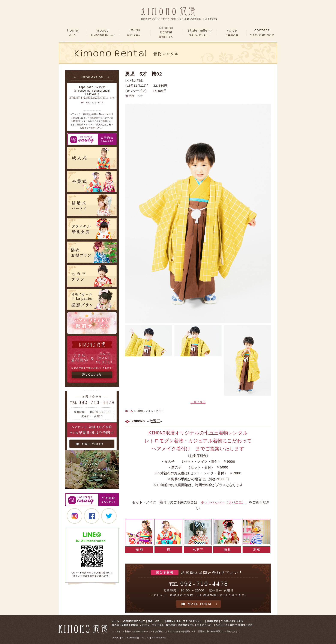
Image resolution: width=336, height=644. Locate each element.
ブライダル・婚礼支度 (164, 625)
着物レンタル (174, 621)
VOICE (232, 33)
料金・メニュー (156, 621)
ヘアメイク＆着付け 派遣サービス (234, 625)
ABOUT (102, 33)
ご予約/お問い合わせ (232, 621)
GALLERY (200, 33)
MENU (134, 33)
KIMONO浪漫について (134, 621)
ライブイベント (205, 625)
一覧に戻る (198, 402)
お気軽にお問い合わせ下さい (198, 588)
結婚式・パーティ (140, 625)
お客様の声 (212, 621)
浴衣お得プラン (186, 625)
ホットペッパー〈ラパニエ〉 (223, 503)
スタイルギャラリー (194, 621)
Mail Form (92, 445)
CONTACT (262, 33)
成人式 (115, 625)
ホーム (72, 33)
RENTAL (166, 33)
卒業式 (125, 625)
